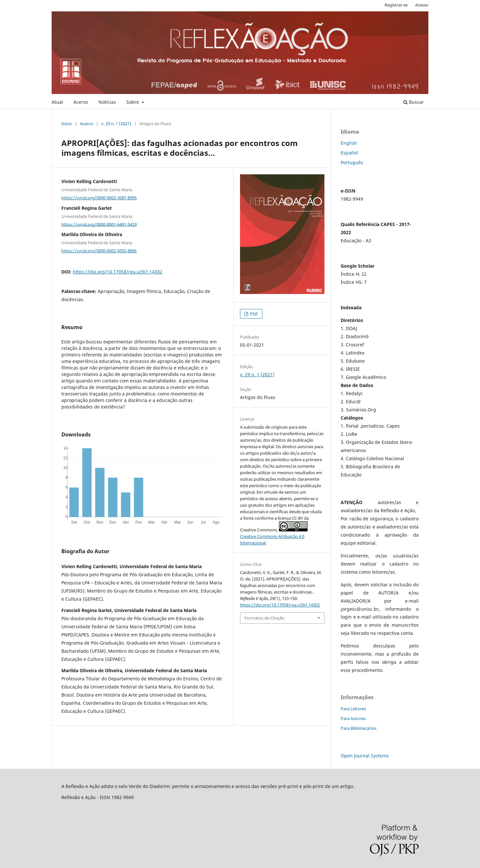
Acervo (81, 102)
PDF (253, 314)
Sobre (133, 102)
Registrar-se (396, 5)
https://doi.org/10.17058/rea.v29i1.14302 (118, 272)
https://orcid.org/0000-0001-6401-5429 (99, 224)
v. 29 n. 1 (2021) (116, 124)
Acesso (422, 5)
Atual (57, 102)
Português (352, 162)
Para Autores (353, 718)
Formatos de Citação (265, 618)
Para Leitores (353, 709)
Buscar (414, 102)
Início (67, 124)
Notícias (107, 102)
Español (349, 153)
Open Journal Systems (365, 756)
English (349, 143)
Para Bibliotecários (359, 728)
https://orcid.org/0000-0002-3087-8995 (99, 198)
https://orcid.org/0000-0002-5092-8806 (99, 251)
